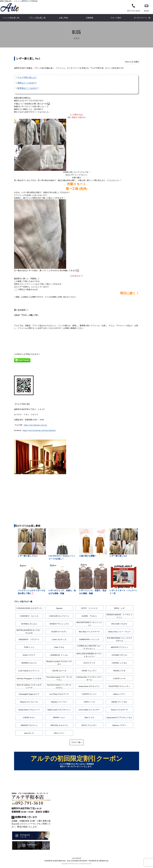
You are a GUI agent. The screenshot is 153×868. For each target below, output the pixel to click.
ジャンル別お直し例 (11, 18)
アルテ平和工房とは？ (27, 77)
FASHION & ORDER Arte (99, 863)
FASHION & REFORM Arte (55, 863)
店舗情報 (90, 18)
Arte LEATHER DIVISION (77, 863)
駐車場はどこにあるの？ (28, 88)
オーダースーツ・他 (142, 18)
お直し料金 (63, 18)
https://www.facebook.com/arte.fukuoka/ (39, 430)
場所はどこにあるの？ (27, 83)
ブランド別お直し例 (37, 18)
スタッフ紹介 (116, 18)
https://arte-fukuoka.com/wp (35, 425)
